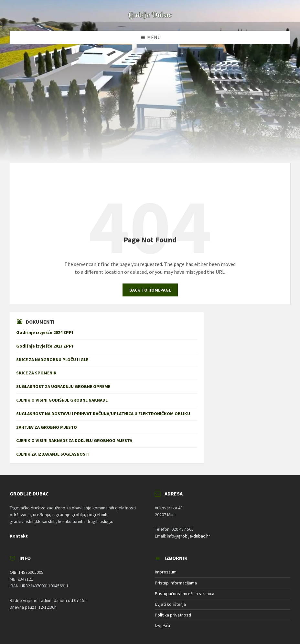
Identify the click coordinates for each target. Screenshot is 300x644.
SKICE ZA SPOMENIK (36, 373)
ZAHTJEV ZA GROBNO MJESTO (47, 427)
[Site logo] (150, 18)
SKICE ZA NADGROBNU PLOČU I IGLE (52, 360)
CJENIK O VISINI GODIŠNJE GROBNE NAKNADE (62, 400)
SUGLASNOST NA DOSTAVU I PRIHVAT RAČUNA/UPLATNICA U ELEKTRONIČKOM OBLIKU (103, 414)
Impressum (166, 572)
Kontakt (19, 536)
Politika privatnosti (173, 615)
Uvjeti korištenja (170, 604)
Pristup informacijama (176, 583)
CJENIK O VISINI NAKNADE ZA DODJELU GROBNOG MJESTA (74, 440)
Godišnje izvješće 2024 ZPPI (45, 332)
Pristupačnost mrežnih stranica (185, 594)
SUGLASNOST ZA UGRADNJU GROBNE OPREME (63, 386)
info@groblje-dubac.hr (188, 536)
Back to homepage (150, 290)
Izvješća (162, 626)
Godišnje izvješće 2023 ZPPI (45, 346)
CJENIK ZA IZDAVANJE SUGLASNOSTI (54, 454)
